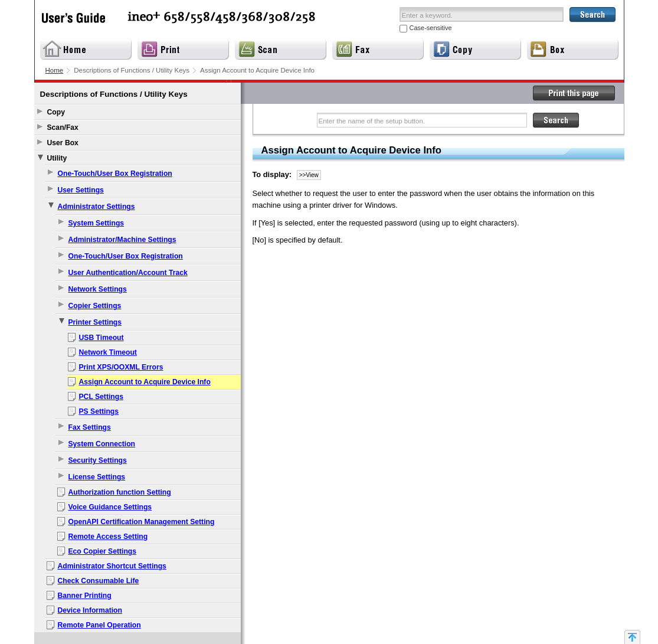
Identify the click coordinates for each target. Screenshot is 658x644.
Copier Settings (95, 306)
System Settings (96, 223)
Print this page (574, 93)
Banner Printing (85, 596)
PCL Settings (101, 397)
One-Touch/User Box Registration (115, 174)
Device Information (90, 610)
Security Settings (98, 460)
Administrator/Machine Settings (122, 240)
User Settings (81, 190)
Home (55, 70)
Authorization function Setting (120, 492)
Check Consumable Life (99, 581)
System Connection (102, 444)
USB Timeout (102, 338)
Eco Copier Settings (103, 551)
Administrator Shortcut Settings (112, 566)
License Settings (97, 477)
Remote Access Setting (108, 537)
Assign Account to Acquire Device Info (145, 382)
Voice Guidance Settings (110, 507)
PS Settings (99, 411)
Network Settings (98, 289)
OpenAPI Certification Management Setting (142, 522)
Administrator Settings (96, 207)
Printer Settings (95, 322)
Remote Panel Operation (99, 625)
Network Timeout (108, 352)
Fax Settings (90, 427)
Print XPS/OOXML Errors (121, 367)
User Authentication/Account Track (128, 273)
